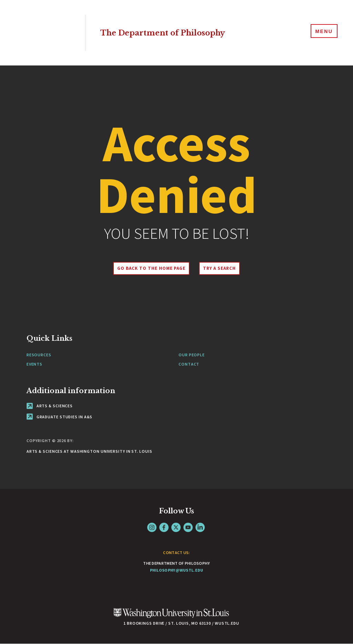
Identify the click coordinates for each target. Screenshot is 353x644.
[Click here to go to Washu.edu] (171, 617)
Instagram (152, 527)
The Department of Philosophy (174, 33)
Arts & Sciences (50, 406)
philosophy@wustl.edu (177, 570)
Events (34, 364)
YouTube (188, 527)
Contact (189, 364)
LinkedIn (200, 527)
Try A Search (222, 268)
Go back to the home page (149, 268)
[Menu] (322, 32)
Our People (192, 355)
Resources (39, 355)
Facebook (164, 527)
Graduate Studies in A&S (60, 417)
